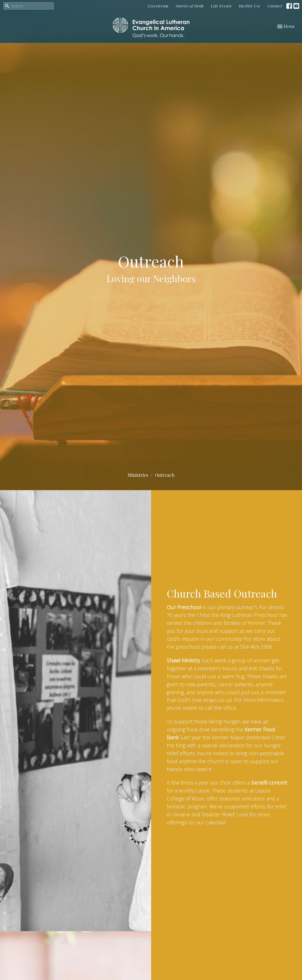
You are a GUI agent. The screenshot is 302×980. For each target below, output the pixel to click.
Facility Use (250, 6)
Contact (275, 6)
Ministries (138, 475)
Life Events (221, 6)
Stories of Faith (190, 6)
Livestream (158, 6)
